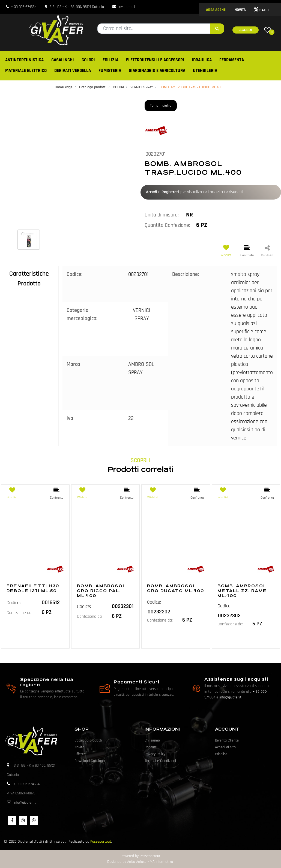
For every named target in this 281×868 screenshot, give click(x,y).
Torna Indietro (161, 106)
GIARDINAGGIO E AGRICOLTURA (157, 71)
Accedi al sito (225, 747)
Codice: (74, 274)
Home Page (64, 87)
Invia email (127, 7)
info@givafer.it (230, 697)
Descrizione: (186, 274)
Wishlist (221, 754)
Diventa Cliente (227, 740)
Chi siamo (152, 740)
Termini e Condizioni (160, 761)
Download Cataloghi (90, 761)
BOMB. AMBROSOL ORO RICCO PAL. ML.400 (101, 591)
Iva (70, 418)
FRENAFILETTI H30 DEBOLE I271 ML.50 (33, 588)
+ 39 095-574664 (24, 7)
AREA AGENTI (216, 10)
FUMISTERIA (110, 71)
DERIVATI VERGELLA (73, 71)
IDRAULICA (202, 60)
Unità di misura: (162, 215)
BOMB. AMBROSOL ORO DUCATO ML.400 (176, 588)
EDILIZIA (110, 60)
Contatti (151, 747)
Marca (73, 364)
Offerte (80, 754)
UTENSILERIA (205, 71)
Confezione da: (19, 613)
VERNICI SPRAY (142, 87)
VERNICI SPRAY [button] (142, 314)
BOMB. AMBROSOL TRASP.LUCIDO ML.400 (191, 87)
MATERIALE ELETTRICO (26, 71)
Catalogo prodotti (93, 87)
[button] (217, 29)
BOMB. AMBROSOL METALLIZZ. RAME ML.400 (242, 591)
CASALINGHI (63, 60)
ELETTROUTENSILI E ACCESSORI (155, 60)
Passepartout (101, 842)
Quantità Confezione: (167, 225)
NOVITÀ (240, 10)
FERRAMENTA (232, 60)
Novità (79, 747)
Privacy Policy (155, 754)
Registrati (170, 192)
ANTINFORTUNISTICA (24, 60)
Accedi (246, 30)
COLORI (88, 60)
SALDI (261, 10)
